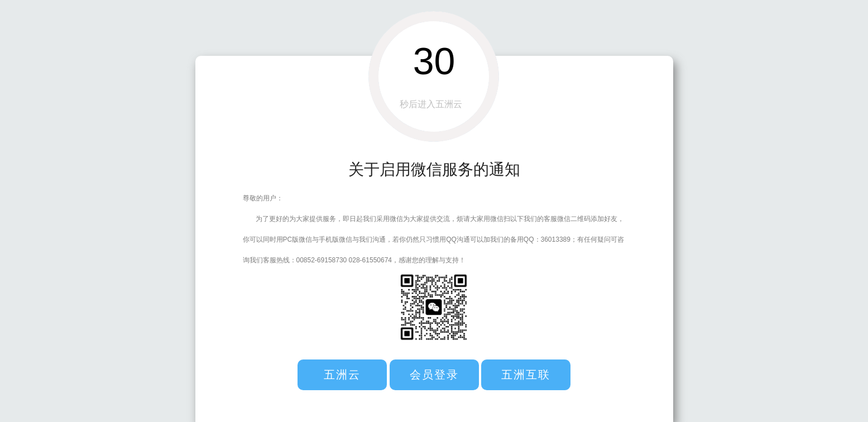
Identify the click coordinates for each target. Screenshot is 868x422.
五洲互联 (526, 375)
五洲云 (342, 375)
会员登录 (434, 375)
